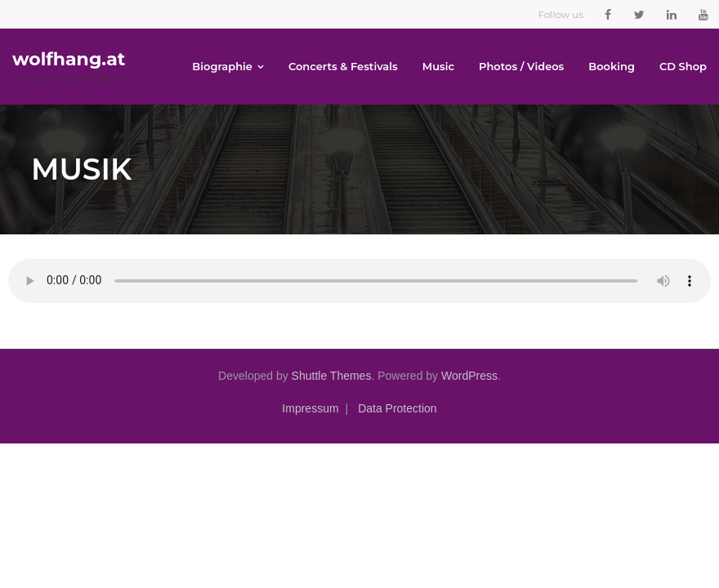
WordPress (469, 376)
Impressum (310, 408)
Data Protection (397, 408)
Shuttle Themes (332, 376)
